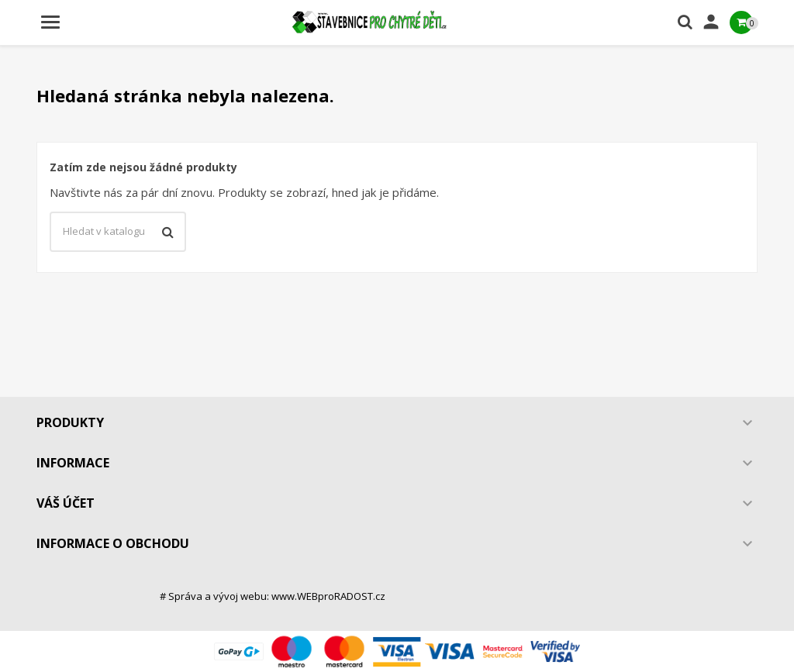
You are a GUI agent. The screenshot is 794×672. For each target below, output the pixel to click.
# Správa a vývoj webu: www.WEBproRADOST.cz (273, 596)
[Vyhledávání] (118, 232)
